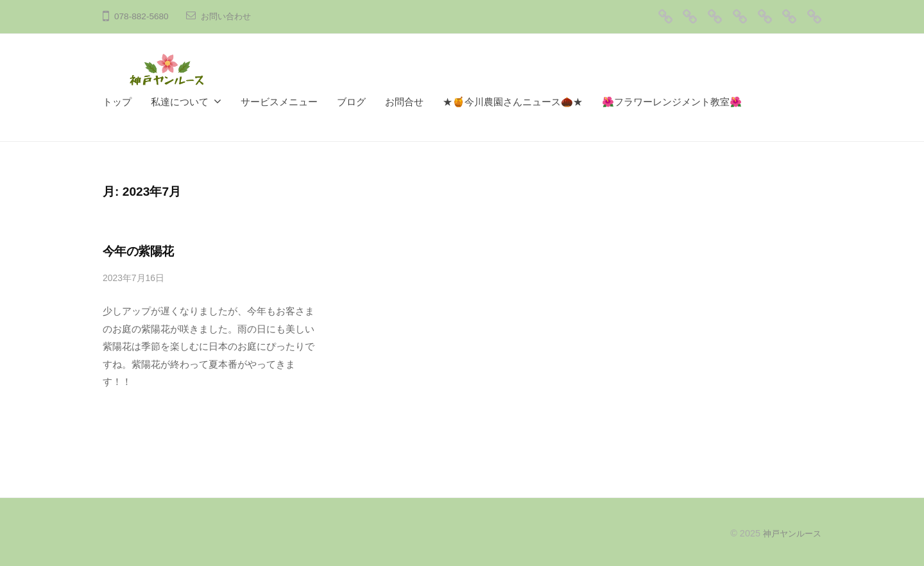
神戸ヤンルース (790, 533)
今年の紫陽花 (138, 251)
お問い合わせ (228, 16)
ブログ (351, 102)
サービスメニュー (279, 102)
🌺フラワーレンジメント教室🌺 (672, 102)
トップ (117, 102)
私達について (180, 102)
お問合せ (404, 102)
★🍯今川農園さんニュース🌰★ (513, 102)
